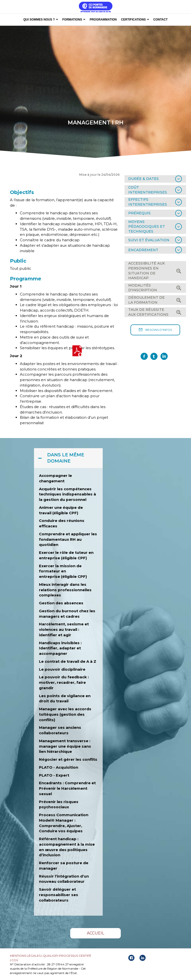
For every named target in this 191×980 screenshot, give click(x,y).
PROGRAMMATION (103, 20)
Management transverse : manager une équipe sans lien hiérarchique (65, 746)
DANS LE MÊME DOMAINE (66, 458)
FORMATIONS (72, 20)
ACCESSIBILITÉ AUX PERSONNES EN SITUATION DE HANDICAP (146, 271)
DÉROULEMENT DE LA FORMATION (146, 300)
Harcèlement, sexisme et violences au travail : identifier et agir (64, 629)
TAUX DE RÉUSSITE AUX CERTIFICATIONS (148, 312)
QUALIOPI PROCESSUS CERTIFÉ (67, 956)
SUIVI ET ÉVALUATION (149, 240)
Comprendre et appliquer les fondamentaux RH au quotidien (68, 539)
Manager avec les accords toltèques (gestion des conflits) (65, 714)
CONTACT (160, 20)
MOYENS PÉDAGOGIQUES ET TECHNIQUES (147, 227)
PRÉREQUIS (139, 213)
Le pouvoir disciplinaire (62, 669)
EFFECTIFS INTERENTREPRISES (148, 202)
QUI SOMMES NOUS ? (39, 20)
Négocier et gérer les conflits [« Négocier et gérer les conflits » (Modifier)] (68, 759)
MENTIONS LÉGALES (25, 956)
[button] (155, 330)
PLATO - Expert (54, 775)
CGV (15, 960)
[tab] (155, 179)
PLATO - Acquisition (59, 767)
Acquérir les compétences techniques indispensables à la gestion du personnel (67, 494)
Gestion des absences (61, 603)
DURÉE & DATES (143, 179)
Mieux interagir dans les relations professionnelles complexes (65, 590)
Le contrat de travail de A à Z (68, 661)
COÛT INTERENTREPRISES (148, 190)
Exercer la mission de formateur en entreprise (60, 571)
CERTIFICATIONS (133, 20)
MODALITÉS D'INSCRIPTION (143, 288)
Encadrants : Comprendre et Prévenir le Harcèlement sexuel (67, 788)
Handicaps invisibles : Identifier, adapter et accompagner (60, 648)
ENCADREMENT (143, 250)
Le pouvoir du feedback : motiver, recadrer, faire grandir (64, 682)
